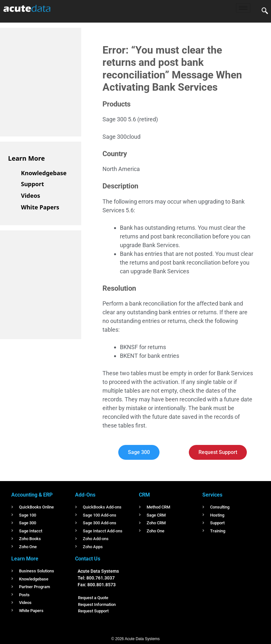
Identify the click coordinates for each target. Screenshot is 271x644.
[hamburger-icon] (243, 8)
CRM (144, 495)
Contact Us (88, 559)
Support (32, 184)
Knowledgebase (44, 173)
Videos (31, 196)
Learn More (26, 158)
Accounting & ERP (32, 495)
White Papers (40, 207)
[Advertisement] (56, 81)
